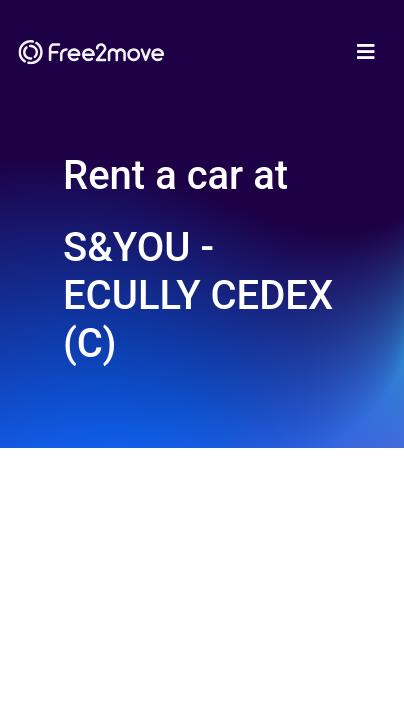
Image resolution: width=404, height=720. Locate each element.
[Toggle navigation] (366, 52)
